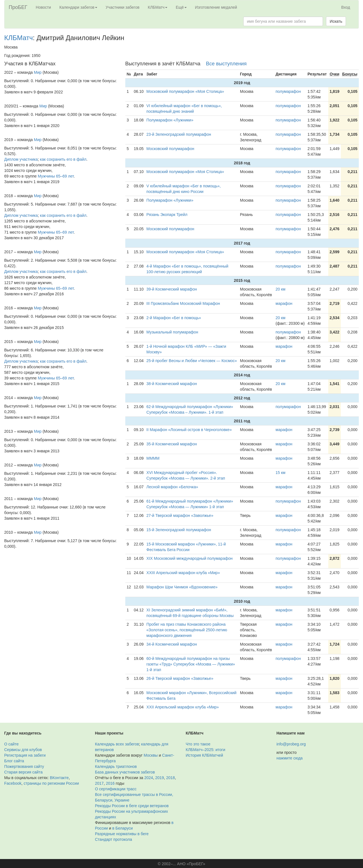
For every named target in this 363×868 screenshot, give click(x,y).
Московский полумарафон (170, 149)
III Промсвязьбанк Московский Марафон (183, 303)
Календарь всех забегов (117, 744)
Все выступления (226, 64)
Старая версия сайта (23, 772)
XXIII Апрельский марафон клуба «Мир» (183, 573)
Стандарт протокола (114, 839)
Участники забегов (123, 7)
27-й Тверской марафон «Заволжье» (180, 515)
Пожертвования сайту (24, 766)
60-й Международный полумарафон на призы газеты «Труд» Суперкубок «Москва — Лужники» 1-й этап (191, 664)
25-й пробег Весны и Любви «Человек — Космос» (192, 361)
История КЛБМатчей (204, 755)
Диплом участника (21, 159)
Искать (336, 21)
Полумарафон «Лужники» (170, 120)
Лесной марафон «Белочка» (172, 487)
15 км (280, 473)
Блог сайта (14, 761)
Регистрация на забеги (25, 755)
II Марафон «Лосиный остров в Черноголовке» (189, 430)
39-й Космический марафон (172, 289)
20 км (280, 289)
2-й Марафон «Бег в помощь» (174, 318)
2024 (149, 778)
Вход (346, 7)
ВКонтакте (59, 778)
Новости (43, 7)
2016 (110, 783)
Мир (38, 72)
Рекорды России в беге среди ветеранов (132, 806)
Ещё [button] (181, 7)
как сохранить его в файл (63, 159)
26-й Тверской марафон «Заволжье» (180, 678)
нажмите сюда (289, 758)
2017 (99, 783)
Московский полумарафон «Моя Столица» (185, 91)
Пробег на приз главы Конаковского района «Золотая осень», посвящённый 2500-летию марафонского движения (187, 630)
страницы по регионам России (51, 783)
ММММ (153, 458)
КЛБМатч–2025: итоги (206, 750)
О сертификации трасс (116, 789)
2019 (160, 778)
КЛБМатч (19, 38)
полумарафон (288, 91)
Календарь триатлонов (116, 766)
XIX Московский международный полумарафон (189, 558)
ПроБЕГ (18, 7)
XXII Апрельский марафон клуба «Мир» (182, 707)
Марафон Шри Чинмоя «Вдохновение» (182, 587)
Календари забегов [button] (78, 7)
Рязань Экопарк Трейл (167, 215)
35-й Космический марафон (172, 444)
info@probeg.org (291, 744)
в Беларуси (123, 828)
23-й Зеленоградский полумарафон (179, 134)
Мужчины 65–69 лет (56, 176)
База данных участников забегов (125, 772)
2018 (171, 778)
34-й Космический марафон (172, 644)
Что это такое (198, 744)
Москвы (151, 755)
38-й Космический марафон (172, 384)
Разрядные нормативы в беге (122, 834)
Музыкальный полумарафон (172, 332)
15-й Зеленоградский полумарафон (179, 530)
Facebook (13, 783)
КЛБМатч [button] (158, 7)
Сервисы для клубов (23, 750)
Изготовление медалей (216, 7)
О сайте (11, 744)
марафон (284, 303)
